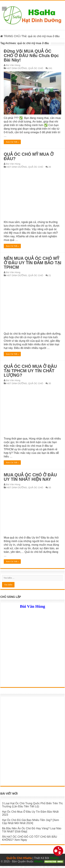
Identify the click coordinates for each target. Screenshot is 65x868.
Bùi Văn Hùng (13, 65)
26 (50, 167)
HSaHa (54, 858)
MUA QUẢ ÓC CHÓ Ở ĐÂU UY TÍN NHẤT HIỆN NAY (30, 477)
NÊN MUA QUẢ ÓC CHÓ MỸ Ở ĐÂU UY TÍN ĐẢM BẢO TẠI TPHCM (32, 263)
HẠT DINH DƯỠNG (17, 68)
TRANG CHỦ (10, 36)
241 (50, 68)
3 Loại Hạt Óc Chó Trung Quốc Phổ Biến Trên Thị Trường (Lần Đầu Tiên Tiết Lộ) (32, 805)
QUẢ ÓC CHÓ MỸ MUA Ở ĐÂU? (29, 156)
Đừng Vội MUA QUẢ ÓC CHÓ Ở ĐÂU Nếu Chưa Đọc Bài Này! (31, 56)
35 (50, 383)
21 (50, 275)
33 (50, 487)
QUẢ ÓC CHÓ (36, 68)
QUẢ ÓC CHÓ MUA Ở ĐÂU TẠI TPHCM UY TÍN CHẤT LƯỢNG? (30, 371)
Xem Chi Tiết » (12, 142)
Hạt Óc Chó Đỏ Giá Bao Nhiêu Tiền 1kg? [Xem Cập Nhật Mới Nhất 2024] (31, 822)
